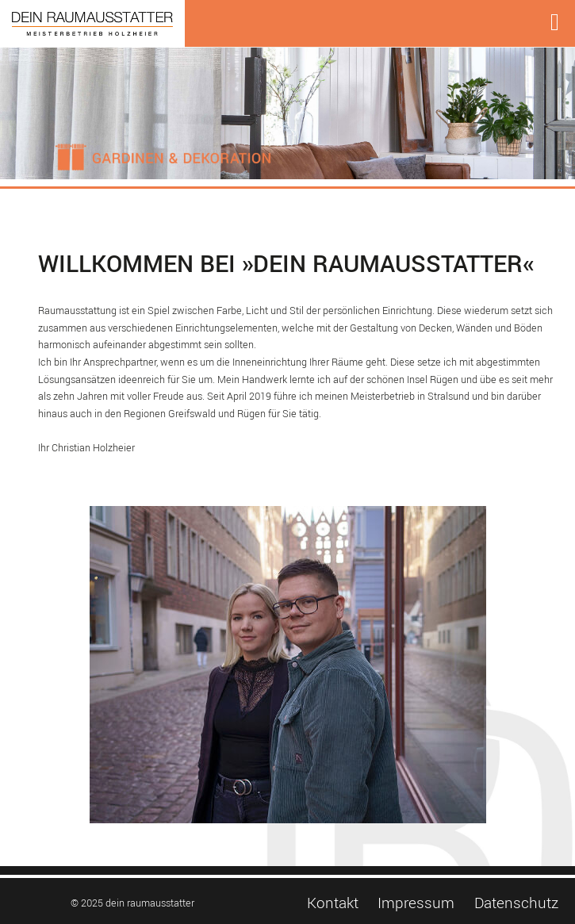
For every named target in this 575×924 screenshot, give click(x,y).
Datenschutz (516, 903)
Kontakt (333, 903)
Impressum (416, 903)
